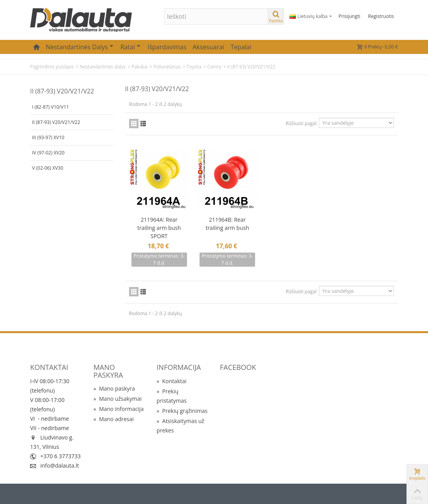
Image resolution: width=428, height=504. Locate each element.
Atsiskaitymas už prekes (180, 426)
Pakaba (139, 67)
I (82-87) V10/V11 (50, 107)
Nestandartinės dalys (80, 47)
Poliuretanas (167, 67)
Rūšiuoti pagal (301, 123)
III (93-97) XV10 (48, 137)
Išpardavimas (167, 47)
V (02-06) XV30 (48, 168)
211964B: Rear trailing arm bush (227, 224)
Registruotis (381, 16)
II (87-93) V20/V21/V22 (56, 122)
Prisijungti (349, 16)
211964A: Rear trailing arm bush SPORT (159, 228)
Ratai (130, 47)
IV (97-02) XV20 (48, 153)
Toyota (194, 67)
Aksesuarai (208, 47)
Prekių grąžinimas (182, 411)
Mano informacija (119, 409)
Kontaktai (171, 381)
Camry (214, 67)
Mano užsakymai (118, 399)
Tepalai (241, 47)
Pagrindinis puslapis (52, 67)
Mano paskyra (114, 388)
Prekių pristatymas (172, 396)
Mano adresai (114, 419)
